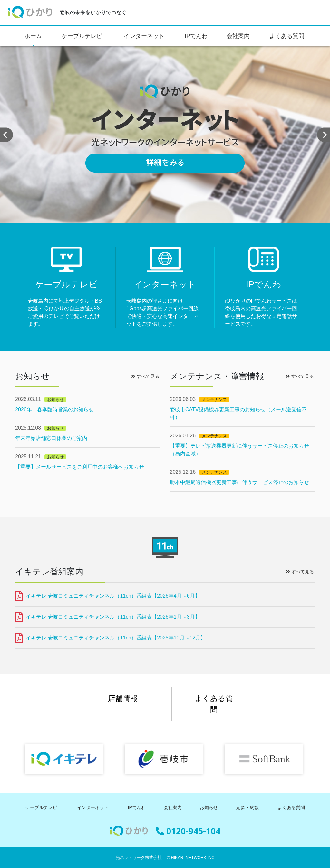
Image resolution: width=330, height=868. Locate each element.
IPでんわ (196, 36)
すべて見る (145, 376)
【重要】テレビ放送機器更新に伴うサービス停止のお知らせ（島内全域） (239, 450)
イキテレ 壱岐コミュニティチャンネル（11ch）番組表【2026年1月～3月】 (113, 617)
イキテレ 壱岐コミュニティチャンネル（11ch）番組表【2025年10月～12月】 (116, 638)
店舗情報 (123, 698)
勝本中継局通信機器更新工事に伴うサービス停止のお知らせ (239, 482)
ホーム (33, 36)
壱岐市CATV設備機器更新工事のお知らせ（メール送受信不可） (238, 413)
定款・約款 (247, 807)
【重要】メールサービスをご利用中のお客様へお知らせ (80, 467)
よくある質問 (287, 36)
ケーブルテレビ (82, 36)
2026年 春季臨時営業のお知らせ (54, 410)
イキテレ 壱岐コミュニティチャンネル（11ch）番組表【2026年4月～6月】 (113, 596)
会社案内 (238, 36)
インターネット (144, 36)
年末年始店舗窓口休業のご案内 (51, 438)
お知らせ (209, 807)
